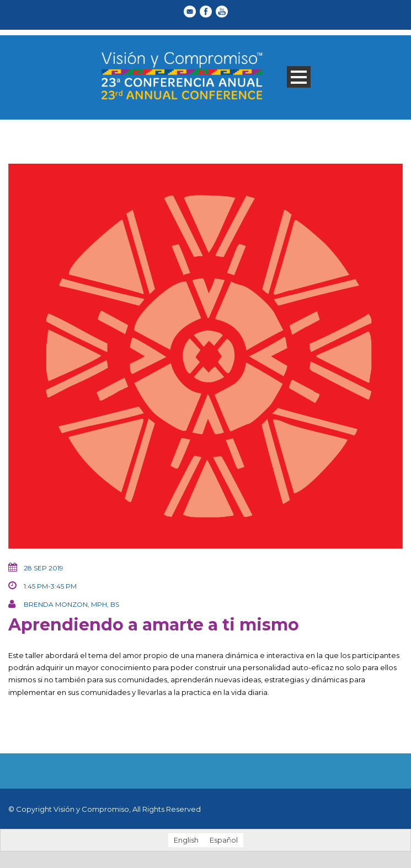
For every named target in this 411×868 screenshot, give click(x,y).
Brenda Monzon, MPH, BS (71, 604)
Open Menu (299, 77)
